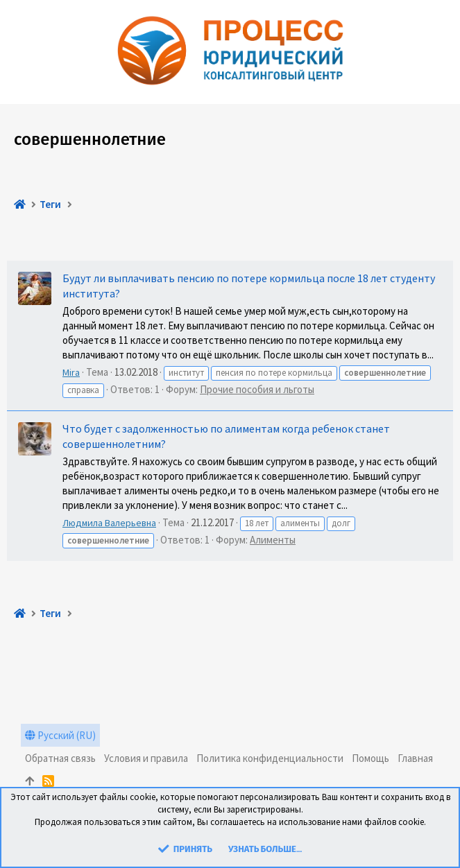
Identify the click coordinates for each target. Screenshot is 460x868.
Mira (71, 372)
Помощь (370, 758)
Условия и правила (146, 758)
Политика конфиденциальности (270, 758)
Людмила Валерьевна (109, 523)
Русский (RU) (60, 735)
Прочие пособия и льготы (257, 389)
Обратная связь (60, 758)
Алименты (273, 540)
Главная (415, 758)
